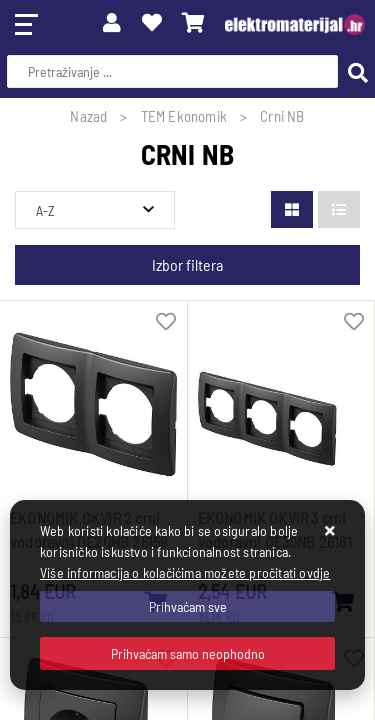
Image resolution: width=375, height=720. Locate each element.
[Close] (187, 606)
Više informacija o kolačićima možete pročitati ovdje (185, 572)
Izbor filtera (187, 264)
